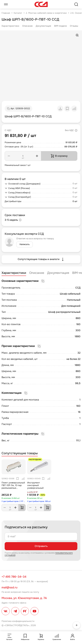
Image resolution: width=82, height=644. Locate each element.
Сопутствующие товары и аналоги (41, 259)
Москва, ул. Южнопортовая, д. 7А (24, 598)
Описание (27, 26)
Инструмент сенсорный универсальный (35, 485)
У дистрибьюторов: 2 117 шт (14, 501)
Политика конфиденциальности (18, 621)
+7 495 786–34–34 (14, 577)
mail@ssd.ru (9, 587)
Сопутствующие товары (20, 453)
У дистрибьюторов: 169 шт (39, 501)
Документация (43, 26)
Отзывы (74, 26)
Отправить (41, 546)
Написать (25, 244)
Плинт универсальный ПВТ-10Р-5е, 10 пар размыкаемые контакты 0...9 (13, 487)
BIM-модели (60, 26)
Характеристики (10, 26)
